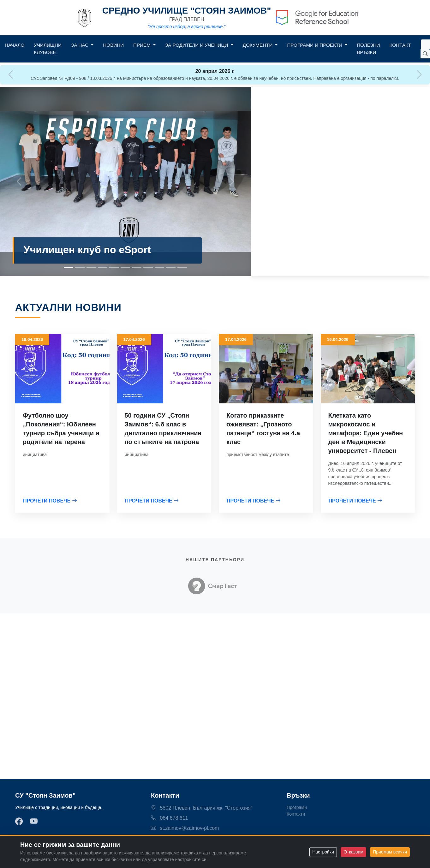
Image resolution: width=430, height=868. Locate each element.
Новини (113, 45)
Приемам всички (390, 852)
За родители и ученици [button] (197, 45)
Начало (15, 45)
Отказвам (353, 852)
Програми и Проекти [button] (315, 45)
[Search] (425, 44)
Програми (297, 807)
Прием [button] (143, 45)
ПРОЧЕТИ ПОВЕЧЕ (50, 501)
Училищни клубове (48, 49)
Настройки (323, 852)
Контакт (400, 45)
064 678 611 (169, 818)
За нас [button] (80, 45)
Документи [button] (258, 45)
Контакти (296, 814)
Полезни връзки (368, 49)
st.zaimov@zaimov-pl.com (185, 828)
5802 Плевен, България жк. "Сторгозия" (202, 808)
